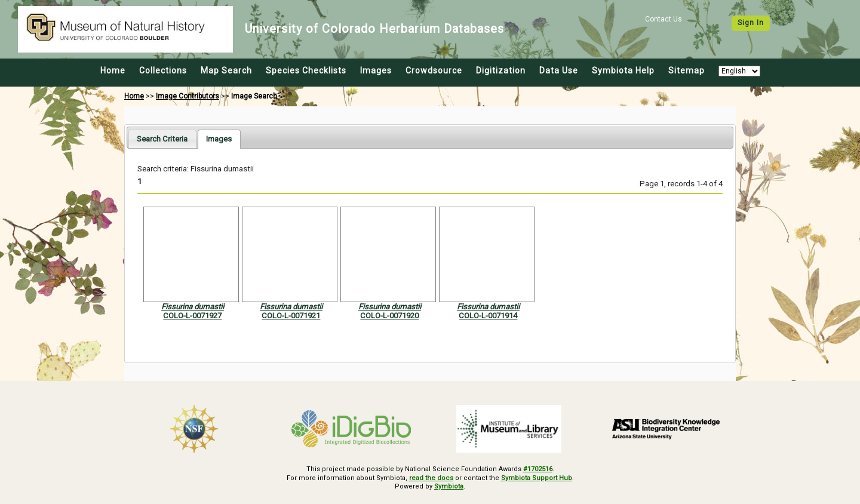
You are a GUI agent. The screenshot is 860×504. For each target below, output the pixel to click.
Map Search (226, 70)
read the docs (431, 478)
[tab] (162, 139)
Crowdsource (434, 70)
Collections (163, 70)
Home (113, 70)
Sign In (751, 23)
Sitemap (687, 70)
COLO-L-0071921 (291, 316)
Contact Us (664, 19)
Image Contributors (188, 96)
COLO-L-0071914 (488, 316)
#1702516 (538, 469)
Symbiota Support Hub (537, 478)
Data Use (559, 70)
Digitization (501, 70)
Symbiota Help (623, 70)
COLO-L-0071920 (389, 316)
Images (376, 70)
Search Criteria (162, 139)
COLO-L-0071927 (192, 316)
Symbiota (449, 486)
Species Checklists (306, 70)
